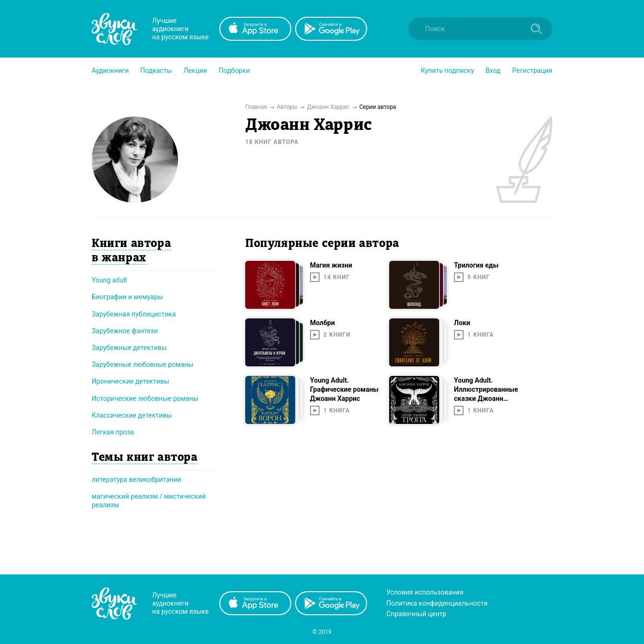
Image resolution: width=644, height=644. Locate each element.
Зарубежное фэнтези (125, 331)
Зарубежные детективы (129, 348)
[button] (110, 70)
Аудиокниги (110, 70)
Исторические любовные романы (145, 398)
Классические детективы (132, 415)
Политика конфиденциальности (437, 603)
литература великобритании (137, 480)
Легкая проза (113, 432)
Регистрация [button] (532, 70)
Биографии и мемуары (127, 297)
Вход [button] (493, 70)
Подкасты (156, 70)
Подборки (234, 70)
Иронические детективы (131, 381)
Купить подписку (447, 70)
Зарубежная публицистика (134, 314)
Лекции (195, 70)
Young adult (109, 280)
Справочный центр (416, 614)
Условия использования (425, 592)
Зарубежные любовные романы (143, 364)
